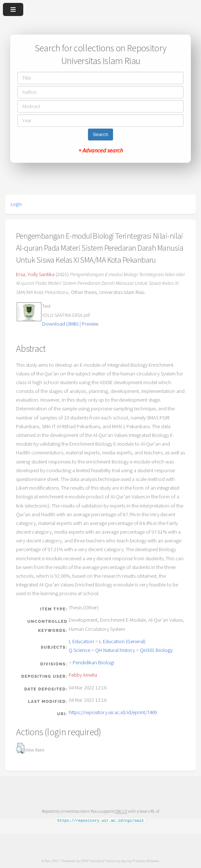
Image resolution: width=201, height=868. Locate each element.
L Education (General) (122, 641)
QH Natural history (115, 650)
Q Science (79, 650)
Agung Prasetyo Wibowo (140, 860)
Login (16, 204)
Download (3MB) (60, 324)
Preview (90, 324)
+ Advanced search (101, 151)
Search (100, 135)
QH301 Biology (156, 650)
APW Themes (91, 860)
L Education (81, 641)
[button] (20, 748)
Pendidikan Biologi (93, 662)
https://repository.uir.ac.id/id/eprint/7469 (113, 712)
